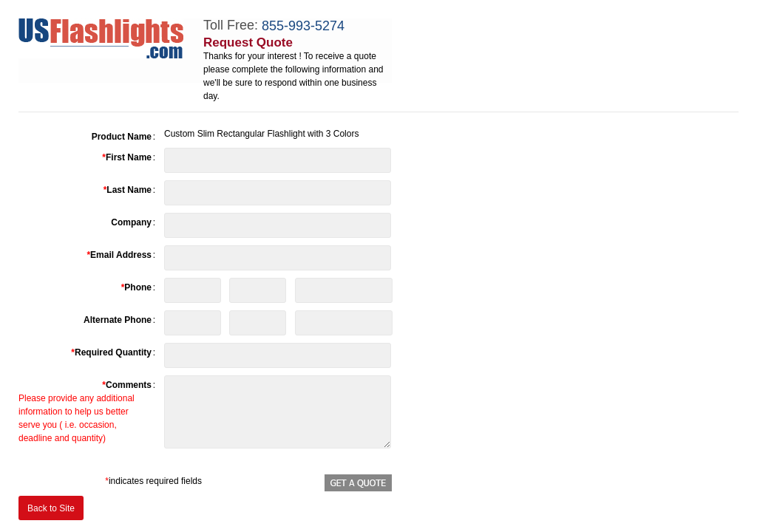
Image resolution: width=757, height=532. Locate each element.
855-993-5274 (303, 26)
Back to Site (51, 508)
